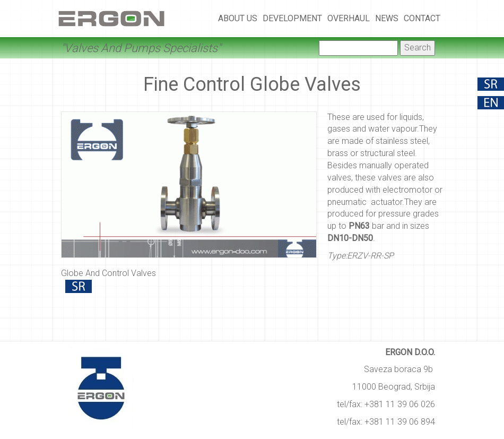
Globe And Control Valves (108, 273)
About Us (238, 18)
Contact (422, 18)
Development (292, 18)
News (387, 18)
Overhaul (349, 18)
